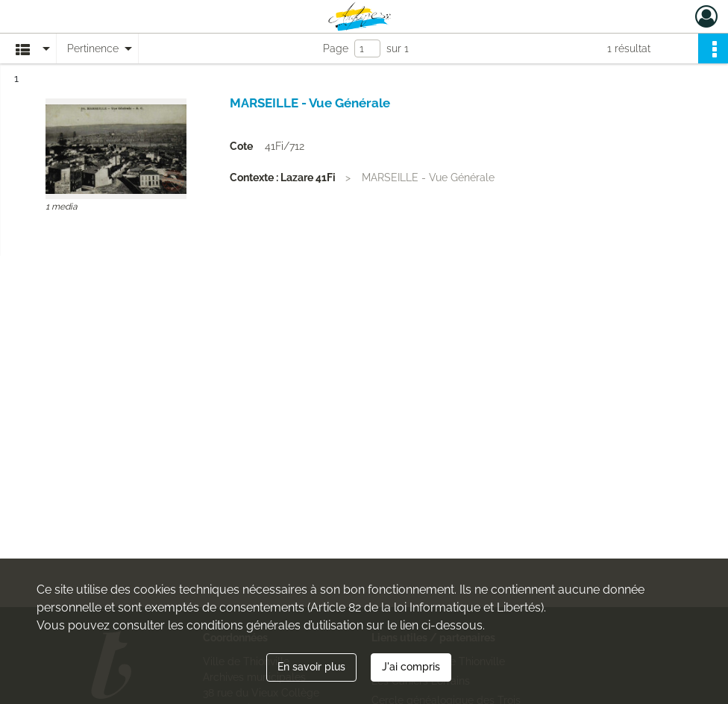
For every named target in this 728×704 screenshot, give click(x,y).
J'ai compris (411, 667)
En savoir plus (311, 667)
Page (336, 48)
